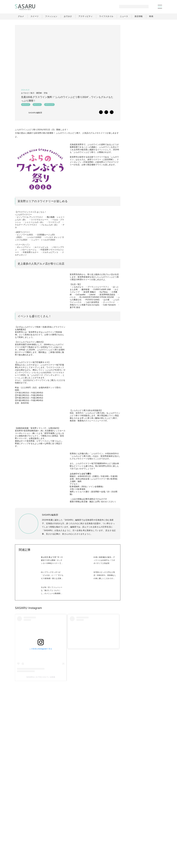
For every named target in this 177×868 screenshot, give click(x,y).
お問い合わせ (151, 852)
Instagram (153, 266)
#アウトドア (49, 105)
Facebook (144, 266)
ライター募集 (135, 852)
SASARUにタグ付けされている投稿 (32, 747)
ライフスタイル (123, 847)
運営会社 (121, 852)
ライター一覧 (151, 847)
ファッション (95, 847)
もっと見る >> (153, 161)
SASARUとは (107, 852)
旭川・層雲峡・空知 (39, 93)
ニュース (137, 847)
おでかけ (108, 847)
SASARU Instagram (28, 689)
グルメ (82, 847)
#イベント (37, 105)
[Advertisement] (144, 40)
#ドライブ (26, 105)
